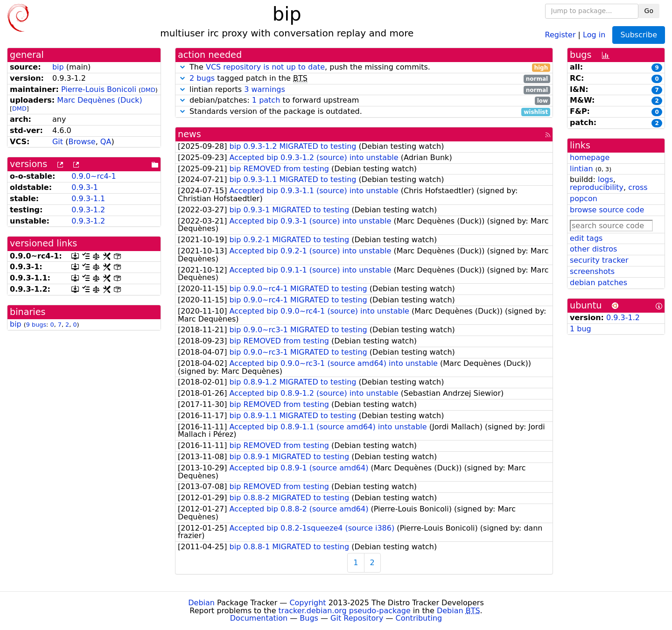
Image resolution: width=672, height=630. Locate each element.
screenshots (592, 271)
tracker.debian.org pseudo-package (345, 611)
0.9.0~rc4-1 (94, 176)
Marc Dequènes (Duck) (99, 100)
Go (649, 11)
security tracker (599, 260)
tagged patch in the (364, 79)
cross (638, 187)
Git (58, 142)
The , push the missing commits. (364, 67)
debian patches (598, 283)
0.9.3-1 (85, 187)
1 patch (266, 100)
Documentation (259, 618)
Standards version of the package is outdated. (364, 112)
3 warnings (265, 89)
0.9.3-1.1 (88, 199)
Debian (201, 603)
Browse (82, 142)
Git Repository (357, 618)
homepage (590, 157)
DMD (148, 90)
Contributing (419, 618)
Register (560, 34)
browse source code (607, 210)
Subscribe (639, 35)
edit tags (586, 238)
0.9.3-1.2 (88, 210)
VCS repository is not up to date (265, 67)
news (189, 134)
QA (106, 142)
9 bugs (36, 325)
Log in (594, 34)
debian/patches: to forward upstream (364, 101)
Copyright (308, 603)
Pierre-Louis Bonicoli (99, 89)
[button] (182, 67)
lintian (581, 169)
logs (605, 179)
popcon (584, 199)
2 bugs (202, 78)
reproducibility (597, 187)
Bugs (309, 618)
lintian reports (364, 90)
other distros (593, 249)
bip (58, 67)
